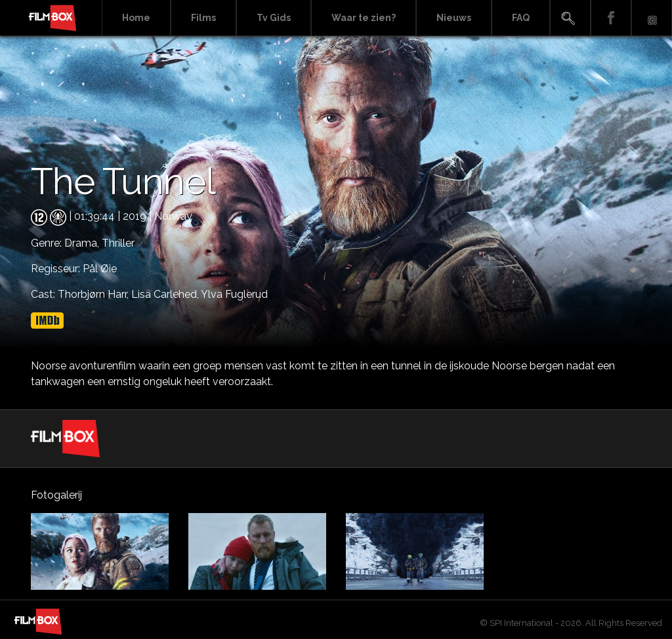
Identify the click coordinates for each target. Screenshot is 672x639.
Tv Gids (274, 18)
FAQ (521, 18)
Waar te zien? (364, 18)
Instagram (652, 18)
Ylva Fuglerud (234, 294)
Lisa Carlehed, (166, 294)
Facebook (611, 18)
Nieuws (454, 18)
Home (136, 18)
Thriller (118, 243)
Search (570, 18)
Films (203, 18)
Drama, (83, 243)
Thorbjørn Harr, (94, 294)
